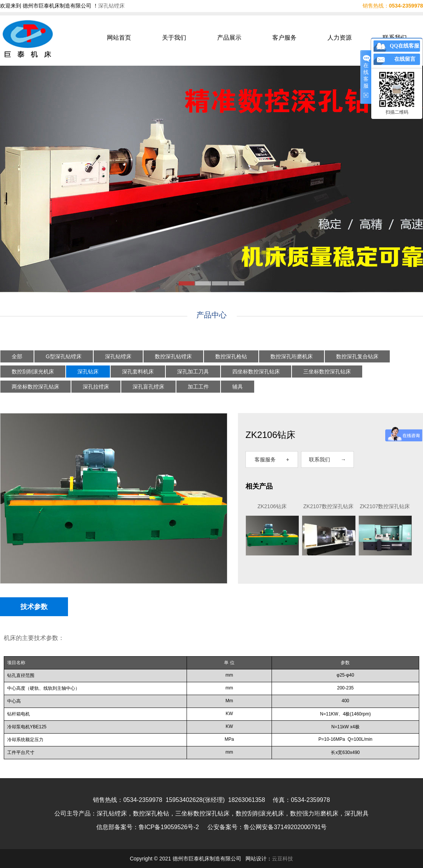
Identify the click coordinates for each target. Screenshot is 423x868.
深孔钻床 (88, 372)
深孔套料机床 (138, 372)
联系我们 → (327, 459)
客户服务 (284, 38)
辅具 (238, 387)
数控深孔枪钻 (231, 356)
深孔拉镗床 (96, 387)
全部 (17, 356)
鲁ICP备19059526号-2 (169, 827)
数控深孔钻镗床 (173, 356)
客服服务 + (272, 459)
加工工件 (198, 387)
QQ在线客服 (404, 46)
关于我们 (174, 38)
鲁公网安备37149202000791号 (285, 827)
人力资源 (340, 38)
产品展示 (229, 38)
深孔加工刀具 (193, 372)
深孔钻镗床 (111, 6)
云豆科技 (283, 859)
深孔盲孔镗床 (148, 387)
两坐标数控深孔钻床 (36, 387)
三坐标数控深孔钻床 (327, 372)
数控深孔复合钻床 (357, 356)
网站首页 (119, 38)
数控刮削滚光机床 (33, 372)
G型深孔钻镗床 (64, 356)
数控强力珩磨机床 (314, 813)
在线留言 (405, 59)
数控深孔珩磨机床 (292, 356)
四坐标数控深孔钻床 (256, 372)
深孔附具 (357, 813)
